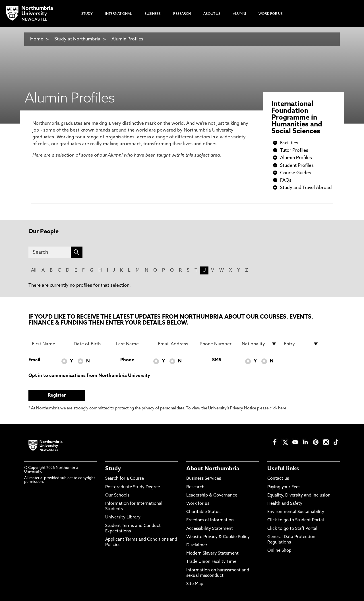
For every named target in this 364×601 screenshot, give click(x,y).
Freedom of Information (210, 520)
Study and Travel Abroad (306, 188)
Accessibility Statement (210, 529)
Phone (127, 360)
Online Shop (279, 551)
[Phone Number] (217, 344)
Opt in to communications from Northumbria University (89, 376)
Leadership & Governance (212, 496)
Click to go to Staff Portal (292, 529)
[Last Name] (133, 344)
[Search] (50, 252)
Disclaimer (197, 545)
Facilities (289, 143)
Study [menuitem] (87, 14)
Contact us (278, 479)
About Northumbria (213, 469)
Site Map (195, 584)
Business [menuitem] (153, 14)
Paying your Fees (284, 487)
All (34, 270)
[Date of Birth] (91, 344)
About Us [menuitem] (212, 14)
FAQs (286, 180)
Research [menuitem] (182, 14)
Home (37, 39)
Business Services (204, 479)
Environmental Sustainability (296, 512)
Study (113, 469)
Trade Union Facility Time (211, 562)
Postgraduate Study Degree (133, 487)
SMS (217, 360)
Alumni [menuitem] (239, 14)
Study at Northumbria (77, 39)
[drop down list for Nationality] (259, 344)
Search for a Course (125, 479)
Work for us (198, 504)
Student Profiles (297, 166)
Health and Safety (285, 504)
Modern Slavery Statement (212, 554)
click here (278, 408)
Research (195, 487)
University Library (123, 517)
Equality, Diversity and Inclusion (299, 496)
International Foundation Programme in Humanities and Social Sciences (297, 118)
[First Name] (49, 344)
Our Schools (117, 496)
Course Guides (296, 173)
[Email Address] (175, 344)
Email (34, 360)
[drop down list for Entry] (301, 344)
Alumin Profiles (127, 39)
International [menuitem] (119, 14)
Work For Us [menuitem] (271, 14)
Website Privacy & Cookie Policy (218, 537)
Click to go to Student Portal (296, 520)
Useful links (283, 469)
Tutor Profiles (294, 151)
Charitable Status (203, 512)
